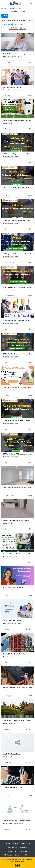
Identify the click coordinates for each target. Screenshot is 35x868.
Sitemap (28, 855)
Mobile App (8, 855)
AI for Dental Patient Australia (13, 587)
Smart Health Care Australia (12, 87)
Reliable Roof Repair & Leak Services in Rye (17, 687)
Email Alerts (23, 851)
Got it (18, 865)
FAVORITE (13, 28)
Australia (4, 8)
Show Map (8, 24)
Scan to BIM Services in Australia (14, 654)
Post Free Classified (12, 844)
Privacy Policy (12, 847)
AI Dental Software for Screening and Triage (17, 54)
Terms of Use (26, 844)
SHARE (22, 28)
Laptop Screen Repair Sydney (13, 787)
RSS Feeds (24, 847)
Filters (5, 16)
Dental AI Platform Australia (12, 621)
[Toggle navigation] (31, 3)
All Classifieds (15, 8)
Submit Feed (12, 851)
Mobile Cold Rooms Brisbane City (14, 754)
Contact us (19, 855)
